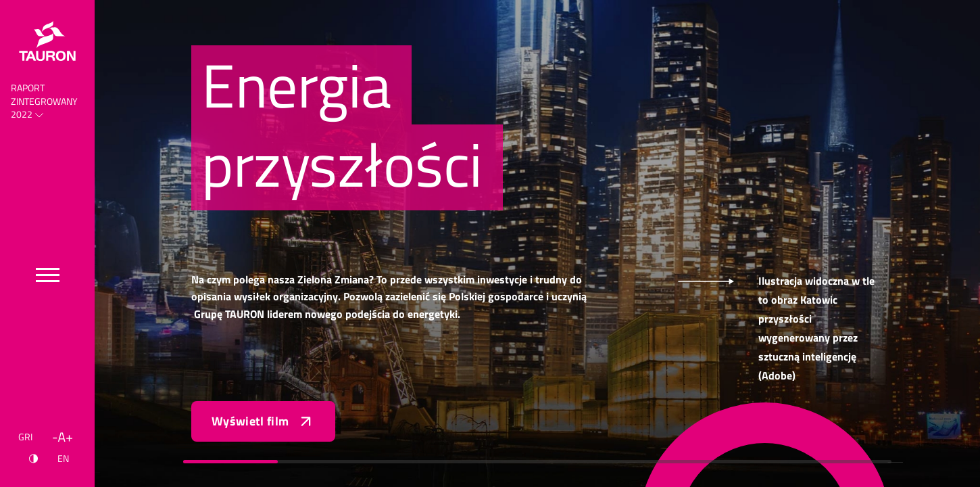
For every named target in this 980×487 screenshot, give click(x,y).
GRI (25, 437)
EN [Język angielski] (63, 458)
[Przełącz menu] (48, 275)
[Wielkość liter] (63, 437)
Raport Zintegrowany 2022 (44, 101)
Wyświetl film (263, 421)
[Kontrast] (33, 459)
